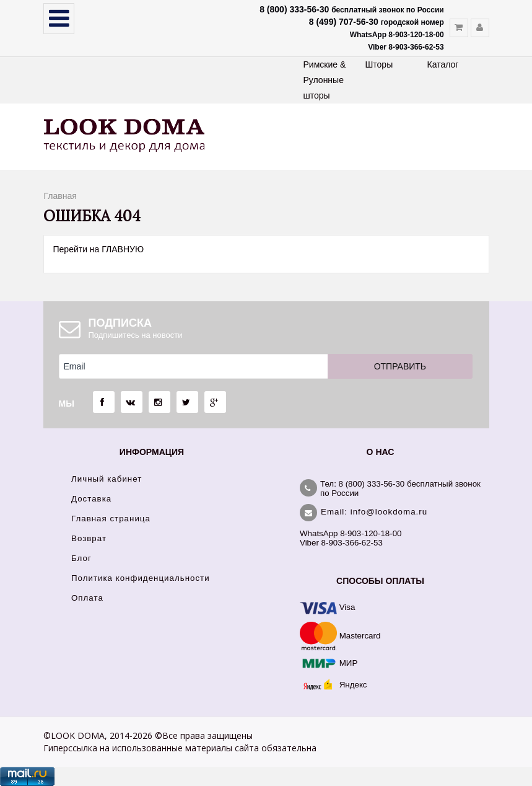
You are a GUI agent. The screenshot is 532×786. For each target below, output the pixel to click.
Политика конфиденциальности (141, 578)
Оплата (87, 598)
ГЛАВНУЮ (123, 249)
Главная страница (111, 519)
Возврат (89, 538)
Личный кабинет (107, 479)
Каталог (443, 64)
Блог (81, 558)
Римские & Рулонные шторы (325, 80)
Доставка (91, 499)
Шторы (379, 64)
